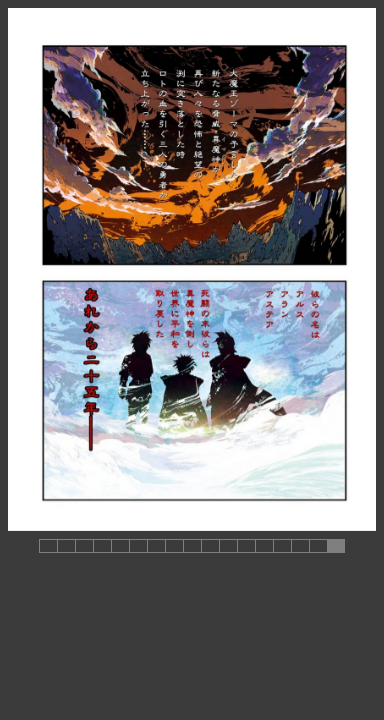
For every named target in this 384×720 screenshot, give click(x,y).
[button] (48, 546)
